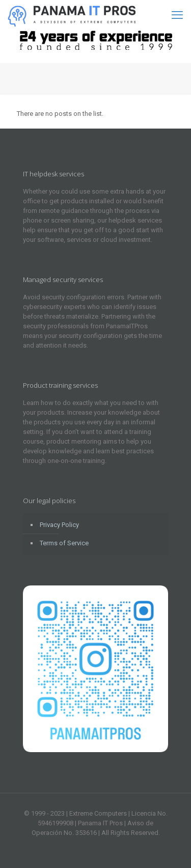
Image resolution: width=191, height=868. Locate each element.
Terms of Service (64, 543)
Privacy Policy (59, 525)
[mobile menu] (177, 15)
